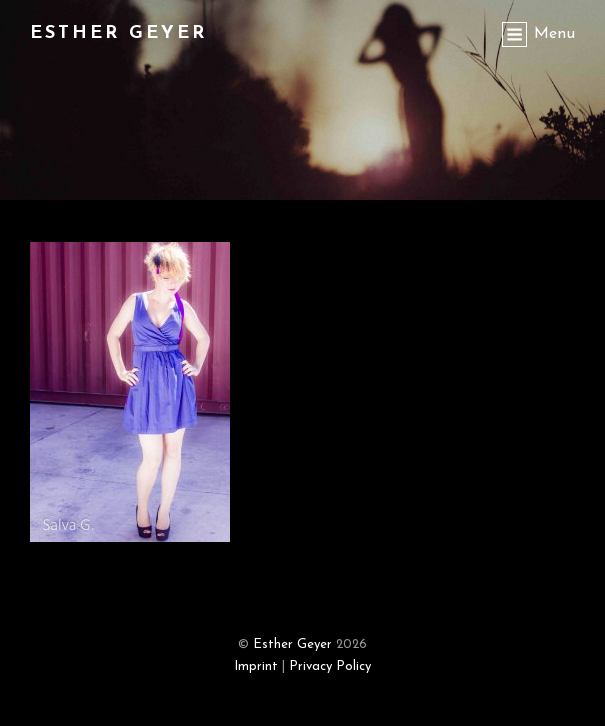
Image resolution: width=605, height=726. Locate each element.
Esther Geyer (118, 33)
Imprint (256, 666)
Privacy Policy (330, 666)
